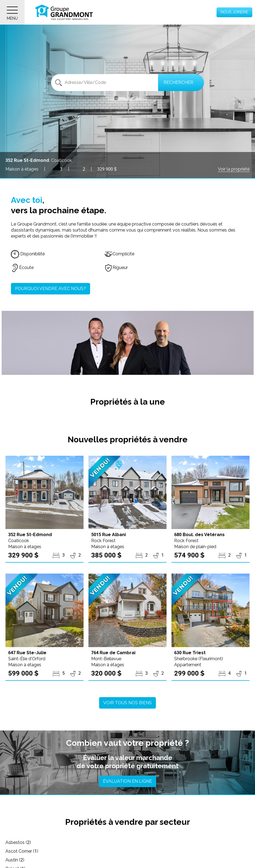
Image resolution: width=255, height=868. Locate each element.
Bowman (180, 851)
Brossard (99, 860)
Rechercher (178, 82)
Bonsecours (102, 851)
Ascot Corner (103, 842)
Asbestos (18, 842)
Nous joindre (234, 12)
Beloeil (15, 851)
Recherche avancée (127, 99)
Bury (176, 860)
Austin (178, 842)
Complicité (119, 254)
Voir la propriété (234, 169)
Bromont (18, 860)
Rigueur (116, 268)
